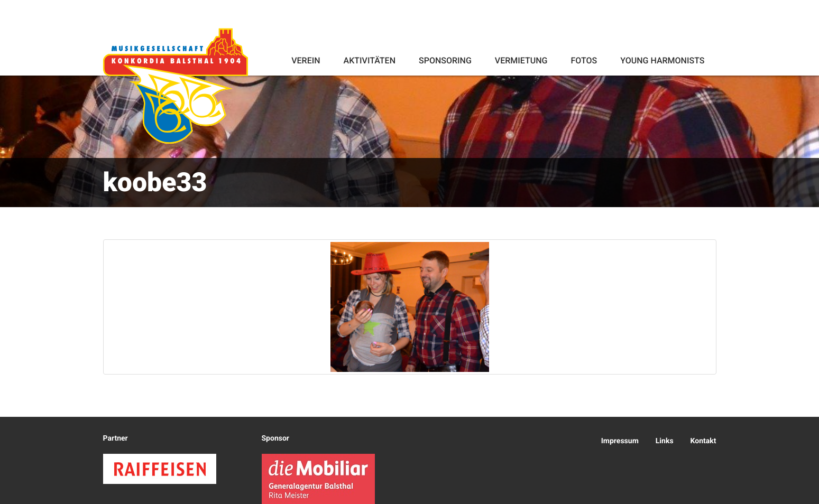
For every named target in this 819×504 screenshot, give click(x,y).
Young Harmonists (662, 60)
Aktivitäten (370, 60)
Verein (306, 60)
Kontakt (703, 441)
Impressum (620, 441)
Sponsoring (445, 60)
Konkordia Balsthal (176, 86)
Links (665, 441)
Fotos (584, 60)
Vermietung (521, 60)
